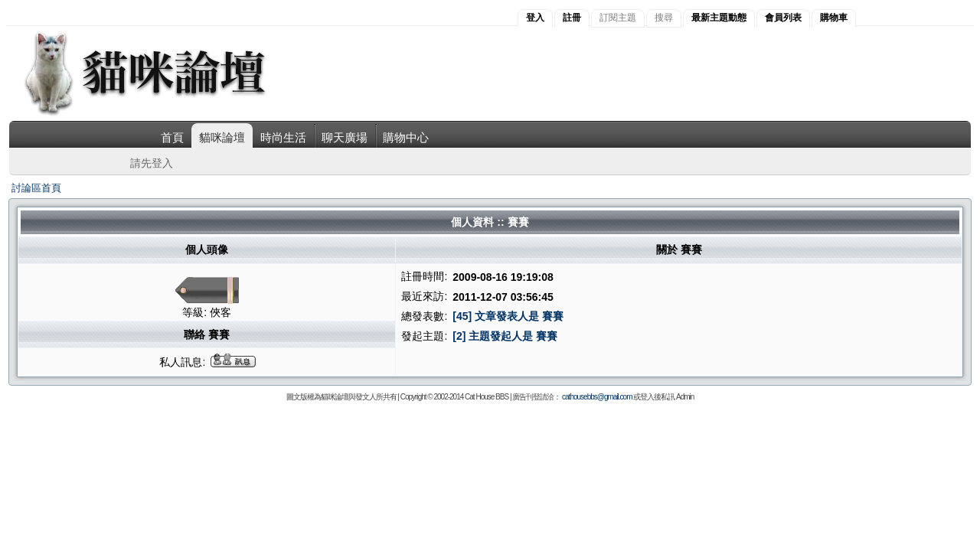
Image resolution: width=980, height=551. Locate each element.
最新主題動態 (719, 18)
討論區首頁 (36, 188)
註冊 (572, 18)
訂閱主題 (618, 18)
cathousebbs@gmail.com (597, 397)
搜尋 (664, 18)
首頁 (172, 137)
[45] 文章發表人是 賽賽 (508, 316)
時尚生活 (283, 137)
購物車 (834, 18)
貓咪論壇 (222, 137)
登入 (535, 18)
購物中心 (406, 137)
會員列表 (783, 18)
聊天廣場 (345, 137)
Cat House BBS (487, 397)
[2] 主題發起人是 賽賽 (505, 336)
